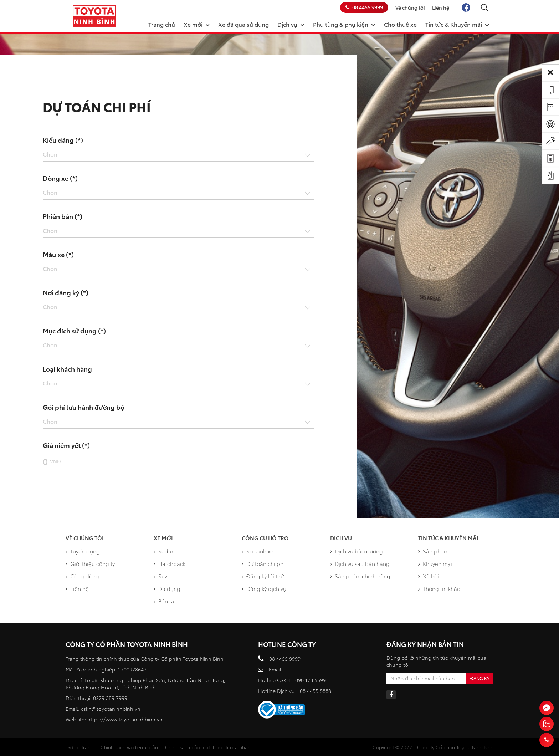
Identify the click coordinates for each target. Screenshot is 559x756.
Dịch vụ (291, 24)
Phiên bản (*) (63, 216)
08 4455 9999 (364, 7)
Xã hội (429, 576)
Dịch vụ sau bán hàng (360, 563)
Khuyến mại (435, 563)
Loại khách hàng (67, 369)
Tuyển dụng (83, 551)
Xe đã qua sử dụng (243, 24)
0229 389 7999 (110, 698)
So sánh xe (258, 551)
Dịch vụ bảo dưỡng (357, 551)
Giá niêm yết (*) (66, 445)
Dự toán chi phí (263, 563)
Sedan (164, 551)
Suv (160, 576)
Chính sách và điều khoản (129, 747)
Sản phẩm (433, 551)
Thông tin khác (439, 588)
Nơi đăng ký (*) (66, 292)
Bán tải (165, 601)
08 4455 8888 (316, 691)
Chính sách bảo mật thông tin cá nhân (208, 747)
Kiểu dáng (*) (63, 140)
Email (275, 669)
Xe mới (197, 24)
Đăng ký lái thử (263, 576)
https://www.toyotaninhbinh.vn (125, 719)
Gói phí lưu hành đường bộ (84, 407)
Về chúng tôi (410, 7)
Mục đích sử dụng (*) (74, 331)
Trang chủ (162, 24)
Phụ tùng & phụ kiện (344, 24)
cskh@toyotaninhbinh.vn (111, 709)
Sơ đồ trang (80, 747)
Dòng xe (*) (60, 178)
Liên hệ (441, 7)
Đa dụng (167, 588)
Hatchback (170, 563)
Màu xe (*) (58, 254)
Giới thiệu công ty (90, 563)
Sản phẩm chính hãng (360, 576)
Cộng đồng (82, 576)
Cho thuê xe (400, 24)
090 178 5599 (311, 680)
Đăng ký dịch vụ (264, 588)
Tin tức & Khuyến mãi (457, 24)
